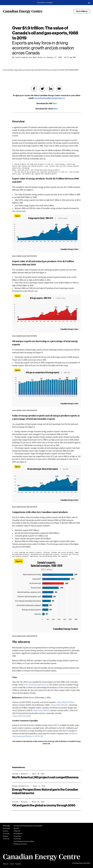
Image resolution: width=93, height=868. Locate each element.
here (55, 103)
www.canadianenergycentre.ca (36, 685)
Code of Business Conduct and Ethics (24, 841)
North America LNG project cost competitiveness (45, 777)
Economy (15, 774)
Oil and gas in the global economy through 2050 (44, 805)
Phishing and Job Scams (20, 844)
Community (6, 834)
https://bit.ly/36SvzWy (59, 705)
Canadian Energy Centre (23, 11)
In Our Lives (6, 839)
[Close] (89, 3)
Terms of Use (17, 839)
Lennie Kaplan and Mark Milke (29, 57)
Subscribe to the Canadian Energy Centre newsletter (28, 826)
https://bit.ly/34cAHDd (22, 716)
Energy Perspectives (20, 786)
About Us (16, 828)
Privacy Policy (17, 836)
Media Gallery (7, 826)
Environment (6, 828)
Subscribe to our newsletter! (45, 3)
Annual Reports (18, 834)
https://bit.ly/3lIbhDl (41, 710)
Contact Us (17, 831)
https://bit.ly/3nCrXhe (65, 702)
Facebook (18, 864)
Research (24, 774)
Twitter (12, 864)
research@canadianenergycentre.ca (49, 98)
